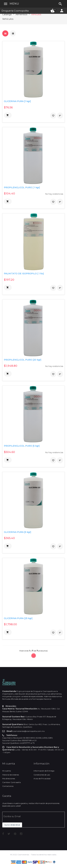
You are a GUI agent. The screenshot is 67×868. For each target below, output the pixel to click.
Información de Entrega (44, 771)
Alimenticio (21, 14)
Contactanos (8, 786)
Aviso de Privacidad (42, 779)
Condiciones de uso (42, 775)
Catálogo (7, 14)
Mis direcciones (9, 779)
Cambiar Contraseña (11, 782)
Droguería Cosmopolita (15, 11)
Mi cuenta (7, 771)
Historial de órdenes (11, 775)
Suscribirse (12, 825)
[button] (8, 115)
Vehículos (36, 14)
